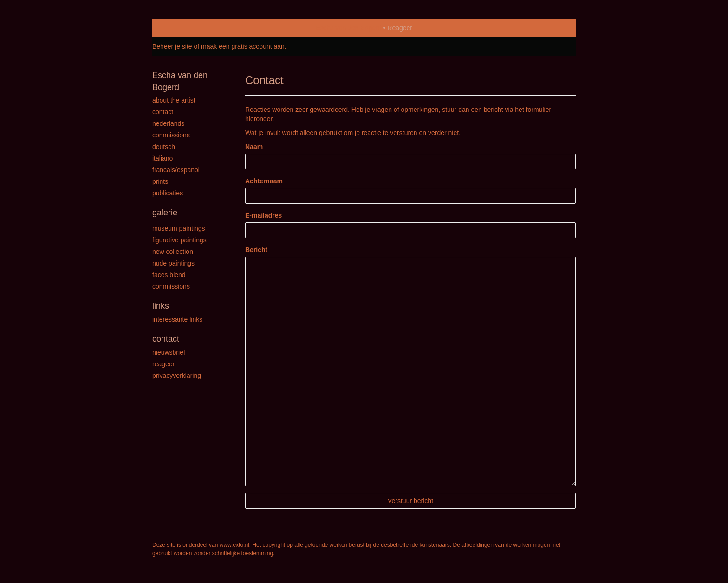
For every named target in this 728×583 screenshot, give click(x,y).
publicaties (168, 193)
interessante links (177, 319)
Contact (163, 112)
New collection (173, 252)
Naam (254, 147)
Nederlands (168, 123)
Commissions (171, 135)
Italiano (162, 158)
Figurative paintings (179, 240)
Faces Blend (169, 275)
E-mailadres (263, 215)
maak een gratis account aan (243, 46)
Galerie (165, 213)
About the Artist (174, 100)
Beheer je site (172, 46)
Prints (160, 181)
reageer (163, 364)
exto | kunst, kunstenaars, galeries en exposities (179, 28)
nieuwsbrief (169, 352)
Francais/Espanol (176, 170)
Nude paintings (173, 263)
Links (161, 306)
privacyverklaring (177, 376)
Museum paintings (179, 228)
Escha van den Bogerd (349, 28)
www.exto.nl (234, 545)
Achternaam (264, 181)
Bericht (256, 250)
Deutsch (164, 147)
